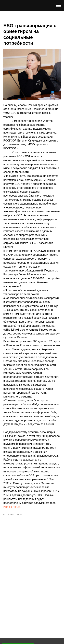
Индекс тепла (12, 507)
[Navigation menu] (58, 5)
